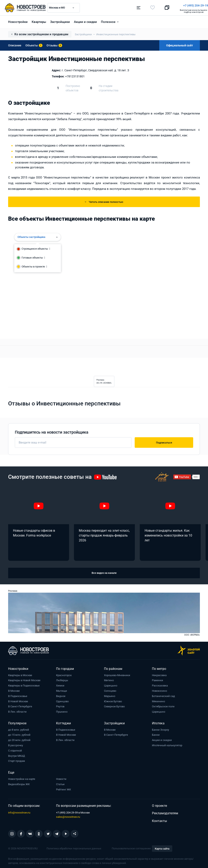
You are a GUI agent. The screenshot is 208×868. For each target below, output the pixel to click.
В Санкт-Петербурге (20, 705)
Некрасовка (159, 674)
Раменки (158, 679)
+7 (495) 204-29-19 (123, 5)
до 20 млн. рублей (19, 739)
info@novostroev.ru (19, 811)
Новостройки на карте (22, 778)
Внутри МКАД (17, 754)
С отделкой (15, 749)
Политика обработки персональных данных (74, 847)
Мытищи (62, 689)
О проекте (159, 804)
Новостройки (18, 20)
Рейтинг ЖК (63, 788)
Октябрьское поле (163, 705)
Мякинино (158, 700)
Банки (156, 734)
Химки (60, 684)
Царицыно (111, 684)
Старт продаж (17, 760)
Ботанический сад (163, 695)
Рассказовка (160, 684)
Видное (61, 695)
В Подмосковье (18, 695)
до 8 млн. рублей (19, 728)
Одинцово (62, 700)
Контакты (159, 819)
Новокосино (159, 689)
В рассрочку (16, 744)
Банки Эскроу (160, 728)
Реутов (60, 705)
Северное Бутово (114, 705)
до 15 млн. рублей (19, 734)
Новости (61, 778)
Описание (15, 44)
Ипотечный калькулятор (167, 744)
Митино (109, 679)
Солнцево (110, 689)
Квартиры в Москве (20, 674)
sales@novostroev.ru (68, 815)
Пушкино (62, 710)
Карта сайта (162, 847)
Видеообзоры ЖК (19, 783)
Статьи (60, 783)
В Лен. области (17, 710)
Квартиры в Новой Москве (24, 679)
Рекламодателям (165, 812)
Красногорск (64, 674)
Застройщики (60, 20)
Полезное (108, 20)
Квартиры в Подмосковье (24, 684)
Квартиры (39, 20)
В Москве (14, 689)
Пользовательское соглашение (131, 847)
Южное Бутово (113, 700)
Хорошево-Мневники (117, 674)
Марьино (110, 695)
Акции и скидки (85, 20)
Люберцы (62, 679)
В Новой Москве (18, 700)
